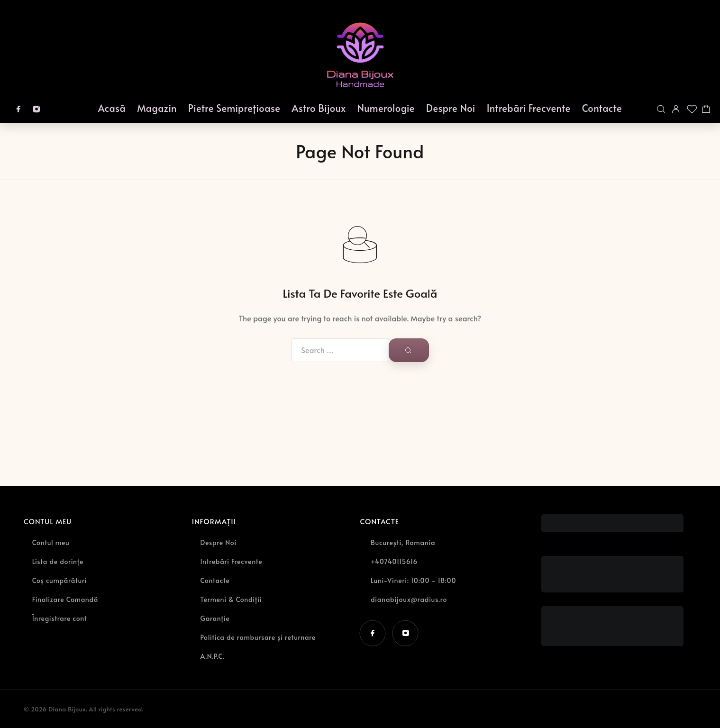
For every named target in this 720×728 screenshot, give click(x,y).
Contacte (602, 108)
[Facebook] (18, 109)
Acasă (112, 108)
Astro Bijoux (319, 108)
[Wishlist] (691, 109)
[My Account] (676, 109)
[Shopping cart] (706, 109)
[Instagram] (36, 109)
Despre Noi (451, 108)
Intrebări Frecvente (529, 108)
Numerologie (386, 108)
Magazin (157, 108)
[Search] (661, 109)
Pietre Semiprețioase (234, 108)
